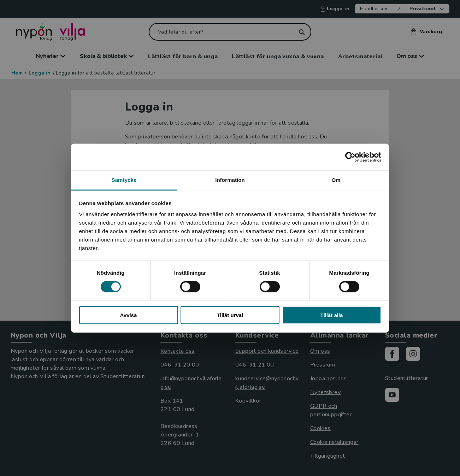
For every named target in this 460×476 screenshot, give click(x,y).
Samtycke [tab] (124, 180)
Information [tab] (230, 180)
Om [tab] (336, 180)
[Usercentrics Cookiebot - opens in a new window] (350, 157)
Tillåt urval (230, 315)
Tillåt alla (332, 315)
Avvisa (129, 315)
